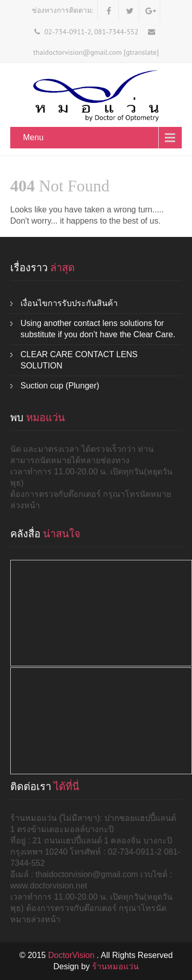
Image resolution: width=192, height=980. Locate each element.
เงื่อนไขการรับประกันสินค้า (69, 303)
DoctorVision (72, 955)
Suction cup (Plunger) (60, 386)
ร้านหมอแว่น (115, 966)
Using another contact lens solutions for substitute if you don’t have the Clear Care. (98, 329)
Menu (33, 137)
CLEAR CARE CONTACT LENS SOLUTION (79, 360)
